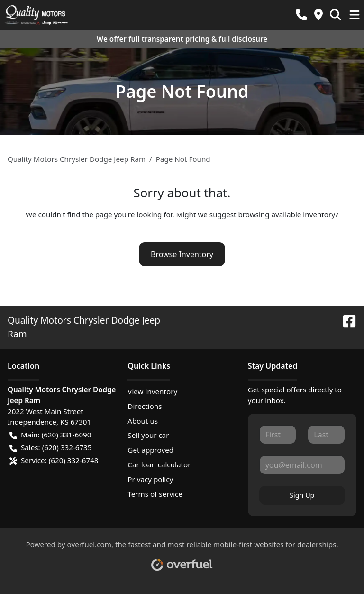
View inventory (152, 391)
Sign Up (302, 495)
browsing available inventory (287, 214)
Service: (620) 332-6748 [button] (54, 460)
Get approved (150, 450)
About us (143, 421)
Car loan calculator (159, 464)
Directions (145, 406)
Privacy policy (150, 479)
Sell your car (148, 435)
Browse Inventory (182, 254)
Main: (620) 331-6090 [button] (50, 435)
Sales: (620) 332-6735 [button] (50, 448)
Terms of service (155, 494)
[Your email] (302, 465)
